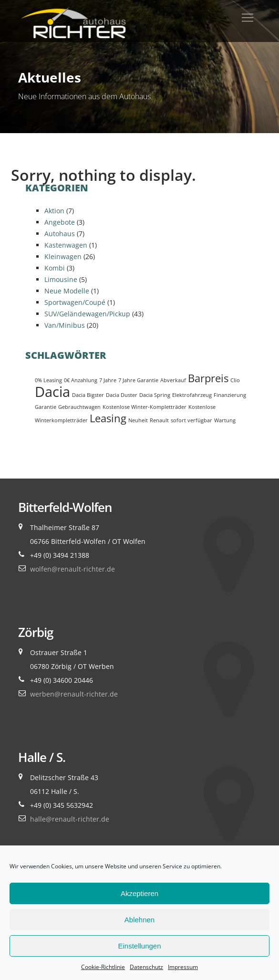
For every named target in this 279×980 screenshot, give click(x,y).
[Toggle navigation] (248, 18)
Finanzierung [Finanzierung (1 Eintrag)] (230, 395)
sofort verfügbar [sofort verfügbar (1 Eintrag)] (191, 420)
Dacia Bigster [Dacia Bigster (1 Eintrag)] (88, 395)
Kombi (55, 268)
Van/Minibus (65, 325)
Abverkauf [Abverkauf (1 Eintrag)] (173, 380)
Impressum (183, 967)
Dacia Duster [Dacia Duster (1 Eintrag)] (122, 395)
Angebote (60, 222)
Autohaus (60, 234)
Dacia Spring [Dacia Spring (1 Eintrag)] (155, 395)
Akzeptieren (139, 893)
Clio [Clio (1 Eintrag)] (235, 380)
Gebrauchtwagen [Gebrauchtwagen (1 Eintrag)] (79, 407)
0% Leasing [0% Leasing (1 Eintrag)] (48, 380)
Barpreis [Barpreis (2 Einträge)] (208, 378)
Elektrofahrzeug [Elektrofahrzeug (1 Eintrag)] (192, 395)
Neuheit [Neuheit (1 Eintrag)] (138, 420)
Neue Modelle (67, 291)
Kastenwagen (66, 245)
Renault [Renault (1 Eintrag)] (159, 420)
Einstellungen (139, 946)
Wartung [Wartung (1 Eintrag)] (225, 420)
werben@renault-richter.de (74, 694)
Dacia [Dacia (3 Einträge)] (52, 392)
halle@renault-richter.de (70, 819)
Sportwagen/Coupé (75, 302)
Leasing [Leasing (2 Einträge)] (108, 418)
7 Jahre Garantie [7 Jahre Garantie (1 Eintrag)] (138, 380)
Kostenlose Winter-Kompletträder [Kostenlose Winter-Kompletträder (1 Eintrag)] (145, 407)
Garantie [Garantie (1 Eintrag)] (46, 407)
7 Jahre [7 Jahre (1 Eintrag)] (108, 380)
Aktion (54, 211)
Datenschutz (146, 967)
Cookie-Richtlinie (103, 967)
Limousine (61, 279)
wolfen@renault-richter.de (72, 569)
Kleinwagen (63, 256)
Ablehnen (139, 920)
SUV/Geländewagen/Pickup (87, 314)
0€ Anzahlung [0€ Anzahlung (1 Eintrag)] (81, 380)
